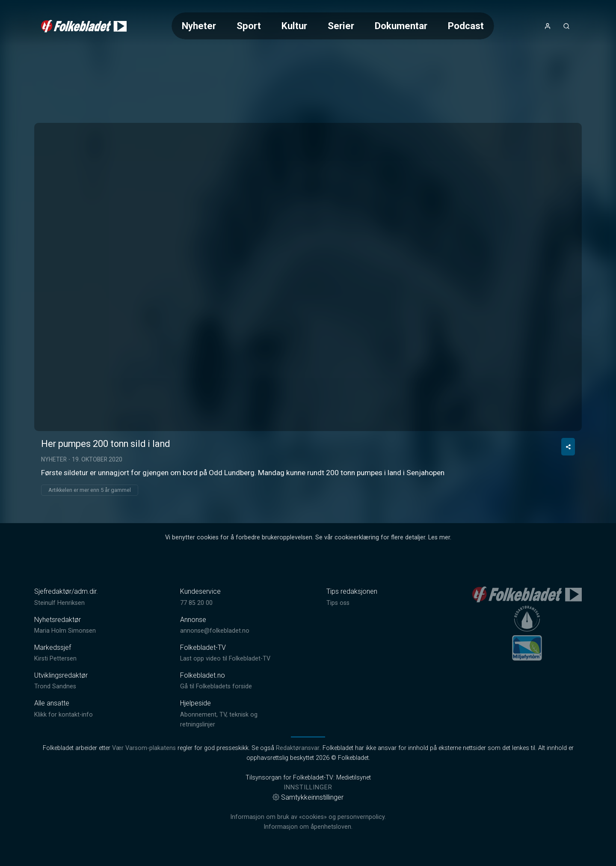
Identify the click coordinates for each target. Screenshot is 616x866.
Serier (341, 26)
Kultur (294, 26)
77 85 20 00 (196, 603)
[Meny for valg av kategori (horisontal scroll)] (333, 26)
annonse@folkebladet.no (215, 631)
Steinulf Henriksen (59, 603)
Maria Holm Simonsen (65, 631)
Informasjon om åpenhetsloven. (308, 827)
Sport (249, 26)
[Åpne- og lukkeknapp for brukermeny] (548, 26)
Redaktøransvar (298, 748)
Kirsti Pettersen (55, 659)
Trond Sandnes (55, 686)
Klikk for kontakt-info (64, 715)
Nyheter (199, 26)
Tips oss (338, 603)
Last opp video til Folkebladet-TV (225, 659)
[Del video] (568, 447)
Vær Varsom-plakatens (144, 748)
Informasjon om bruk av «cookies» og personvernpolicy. (308, 817)
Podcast (466, 26)
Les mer (439, 537)
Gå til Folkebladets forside (216, 686)
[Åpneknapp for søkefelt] (566, 26)
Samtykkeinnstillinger (308, 797)
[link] (84, 26)
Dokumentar (401, 26)
